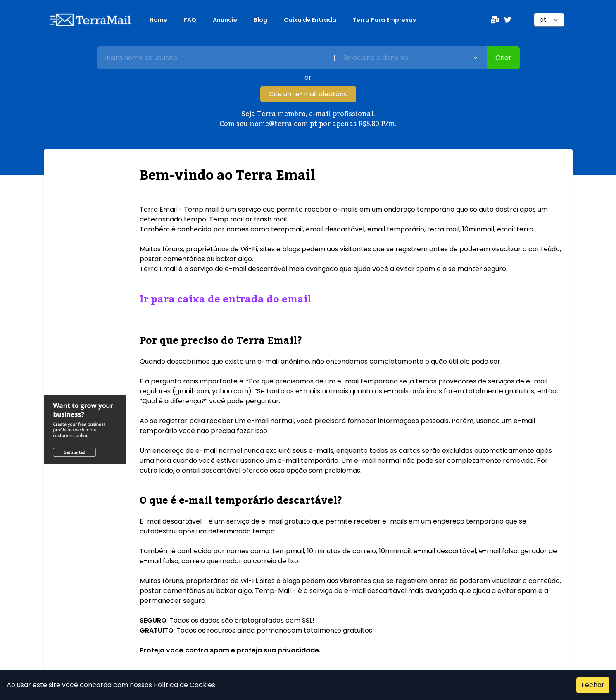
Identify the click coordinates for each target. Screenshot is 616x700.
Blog (260, 20)
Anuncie (225, 20)
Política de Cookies (184, 685)
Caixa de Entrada (310, 20)
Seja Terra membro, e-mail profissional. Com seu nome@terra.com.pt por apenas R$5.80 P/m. (308, 119)
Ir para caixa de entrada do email (226, 299)
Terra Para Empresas (384, 20)
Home (158, 20)
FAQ (190, 20)
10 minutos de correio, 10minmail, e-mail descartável (391, 551)
